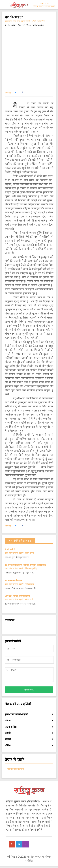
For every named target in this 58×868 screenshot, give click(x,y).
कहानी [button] (29, 733)
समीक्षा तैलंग (29, 584)
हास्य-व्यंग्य (8, 21)
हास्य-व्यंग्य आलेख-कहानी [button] (29, 714)
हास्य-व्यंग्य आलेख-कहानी (21, 21)
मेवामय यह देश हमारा (16, 769)
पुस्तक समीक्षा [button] (29, 727)
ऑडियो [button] (29, 746)
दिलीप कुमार (29, 553)
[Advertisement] (29, 57)
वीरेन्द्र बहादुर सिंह (31, 569)
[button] (15, 93)
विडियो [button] (29, 739)
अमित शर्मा (29, 600)
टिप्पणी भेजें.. (29, 690)
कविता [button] (29, 721)
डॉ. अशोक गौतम (39, 21)
